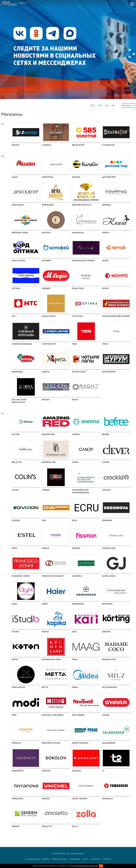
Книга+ (106, 233)
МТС (14, 316)
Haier (45, 604)
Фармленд (17, 372)
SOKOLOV (46, 771)
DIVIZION (16, 520)
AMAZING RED (48, 434)
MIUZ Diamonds (110, 687)
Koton (15, 660)
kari (74, 632)
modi (14, 715)
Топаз (105, 344)
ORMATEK (16, 743)
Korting (106, 632)
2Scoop (15, 145)
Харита (46, 372)
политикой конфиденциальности (86, 866)
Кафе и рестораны (60, 859)
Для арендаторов (32, 859)
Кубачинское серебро (83, 261)
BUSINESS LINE (49, 462)
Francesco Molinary (53, 576)
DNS (44, 520)
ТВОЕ (74, 344)
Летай (105, 261)
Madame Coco (109, 660)
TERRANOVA (17, 799)
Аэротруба (47, 177)
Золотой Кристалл (82, 205)
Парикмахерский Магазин (116, 316)
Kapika (45, 632)
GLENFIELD (77, 576)
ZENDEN (16, 826)
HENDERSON (78, 604)
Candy (75, 462)
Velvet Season (79, 799)
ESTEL (15, 548)
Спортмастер (49, 344)
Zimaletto (47, 826)
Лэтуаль (16, 288)
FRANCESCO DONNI (21, 576)
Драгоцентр (18, 205)
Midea (75, 687)
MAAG (75, 660)
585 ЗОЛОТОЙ (78, 145)
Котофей (46, 261)
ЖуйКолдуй (48, 205)
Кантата (46, 233)
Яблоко (46, 400)
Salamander (109, 743)
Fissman (76, 548)
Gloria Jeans (109, 576)
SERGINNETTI (18, 771)
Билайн (76, 177)
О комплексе (95, 859)
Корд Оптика (18, 261)
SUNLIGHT (77, 771)
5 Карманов (108, 145)
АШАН (15, 177)
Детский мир (109, 177)
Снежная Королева (22, 344)
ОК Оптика (78, 316)
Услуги (85, 859)
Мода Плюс (78, 288)
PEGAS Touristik (80, 743)
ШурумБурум (109, 372)
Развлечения (75, 859)
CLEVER (106, 462)
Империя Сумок (20, 233)
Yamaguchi (107, 799)
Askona (76, 434)
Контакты (107, 859)
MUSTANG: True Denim (52, 715)
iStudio (15, 632)
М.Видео (46, 288)
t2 (103, 771)
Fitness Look (109, 548)
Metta (45, 687)
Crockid (106, 490)
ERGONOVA (107, 520)
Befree (106, 434)
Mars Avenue (18, 687)
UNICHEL (46, 799)
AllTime (16, 434)
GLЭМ (14, 604)
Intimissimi (107, 604)
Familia (45, 548)
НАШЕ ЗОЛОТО (49, 316)
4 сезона (46, 145)
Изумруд (106, 205)
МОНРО (105, 288)
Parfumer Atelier (51, 743)
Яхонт (75, 400)
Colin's (15, 490)
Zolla (75, 826)
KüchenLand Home (51, 660)
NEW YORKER (78, 715)
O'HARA (106, 715)
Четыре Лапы (79, 372)
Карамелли (78, 233)
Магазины (46, 859)
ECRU (74, 520)
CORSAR (46, 490)
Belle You (17, 462)
